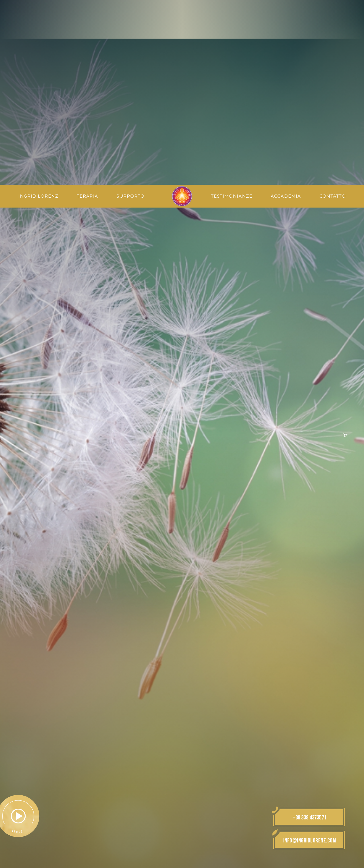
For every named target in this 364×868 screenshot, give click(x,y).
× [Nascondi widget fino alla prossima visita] (18, 832)
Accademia (286, 12)
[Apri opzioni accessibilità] (13, 838)
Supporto (130, 12)
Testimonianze (232, 12)
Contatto (333, 12)
